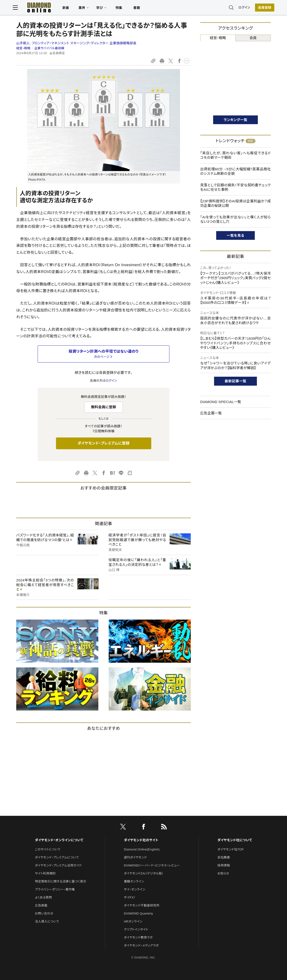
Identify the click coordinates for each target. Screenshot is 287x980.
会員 (253, 38)
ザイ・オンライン (135, 889)
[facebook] (143, 828)
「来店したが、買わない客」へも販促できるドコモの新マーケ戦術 (235, 155)
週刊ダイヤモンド (136, 857)
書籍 (140, 8)
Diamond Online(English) (142, 849)
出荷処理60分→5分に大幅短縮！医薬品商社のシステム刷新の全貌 (235, 171)
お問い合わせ (44, 913)
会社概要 (224, 857)
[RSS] (164, 828)
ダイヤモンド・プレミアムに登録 (103, 443)
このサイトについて (48, 849)
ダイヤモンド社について (235, 840)
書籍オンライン (134, 881)
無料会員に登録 (104, 407)
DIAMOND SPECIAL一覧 (221, 402)
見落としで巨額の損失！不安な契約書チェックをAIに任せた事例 (235, 187)
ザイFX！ (130, 897)
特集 (122, 8)
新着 (69, 8)
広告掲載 (41, 905)
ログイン (241, 8)
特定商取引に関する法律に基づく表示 (60, 881)
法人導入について (47, 921)
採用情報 (224, 865)
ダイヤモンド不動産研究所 (142, 905)
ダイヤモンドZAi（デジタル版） (144, 873)
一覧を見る (236, 235)
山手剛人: (76, 43)
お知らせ (223, 873)
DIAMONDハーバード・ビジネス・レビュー (152, 865)
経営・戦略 (23, 48)
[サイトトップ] (43, 8)
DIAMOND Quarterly (139, 913)
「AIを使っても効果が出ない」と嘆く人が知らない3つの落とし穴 (235, 219)
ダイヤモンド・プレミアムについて (57, 857)
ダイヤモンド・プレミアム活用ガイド (58, 865)
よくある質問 (43, 897)
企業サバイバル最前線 (49, 48)
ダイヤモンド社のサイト (141, 840)
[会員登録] (261, 8)
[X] (123, 828)
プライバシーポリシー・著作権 (55, 889)
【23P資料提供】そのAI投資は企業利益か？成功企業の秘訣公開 (235, 203)
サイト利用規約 (45, 873)
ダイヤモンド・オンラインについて (59, 840)
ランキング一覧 (236, 120)
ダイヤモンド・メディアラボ (142, 945)
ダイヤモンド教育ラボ (138, 937)
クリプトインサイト (136, 929)
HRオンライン (133, 921)
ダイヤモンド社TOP (231, 849)
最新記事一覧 (235, 381)
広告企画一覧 (211, 413)
